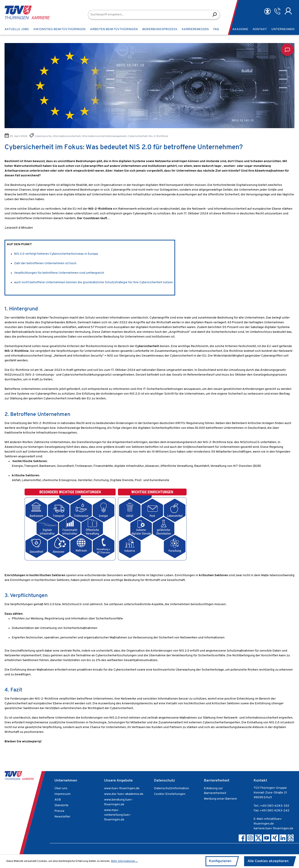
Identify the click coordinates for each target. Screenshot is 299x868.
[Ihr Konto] (288, 11)
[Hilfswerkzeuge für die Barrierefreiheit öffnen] (267, 11)
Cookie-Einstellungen (170, 794)
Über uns (61, 788)
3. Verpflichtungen (26, 596)
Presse (59, 811)
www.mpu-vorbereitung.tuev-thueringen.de (118, 815)
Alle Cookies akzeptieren (268, 861)
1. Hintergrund (21, 309)
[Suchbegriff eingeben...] (149, 15)
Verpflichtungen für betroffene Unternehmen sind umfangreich (59, 273)
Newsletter (62, 817)
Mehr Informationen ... (124, 861)
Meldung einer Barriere (220, 799)
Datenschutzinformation (172, 788)
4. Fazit (13, 690)
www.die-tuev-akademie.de (124, 794)
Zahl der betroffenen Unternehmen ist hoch (45, 263)
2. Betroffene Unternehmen (37, 415)
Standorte (61, 805)
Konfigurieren (220, 861)
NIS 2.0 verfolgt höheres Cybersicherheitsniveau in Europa (56, 254)
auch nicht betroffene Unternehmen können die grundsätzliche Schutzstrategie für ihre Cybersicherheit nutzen (93, 282)
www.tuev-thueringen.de (122, 788)
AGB (58, 800)
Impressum (62, 794)
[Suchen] (214, 15)
